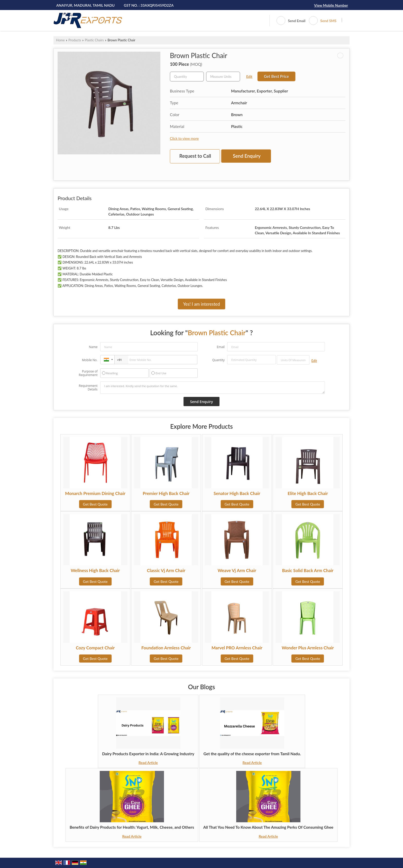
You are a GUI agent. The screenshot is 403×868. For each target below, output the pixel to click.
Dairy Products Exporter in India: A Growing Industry (148, 754)
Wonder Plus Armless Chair (308, 648)
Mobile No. (90, 360)
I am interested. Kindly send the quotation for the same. (213, 388)
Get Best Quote (95, 504)
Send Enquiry (247, 156)
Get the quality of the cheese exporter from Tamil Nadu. (252, 754)
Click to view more (184, 138)
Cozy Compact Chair (95, 648)
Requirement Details (88, 388)
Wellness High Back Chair (95, 570)
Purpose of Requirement (88, 373)
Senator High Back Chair (237, 493)
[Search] (342, 20)
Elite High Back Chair (308, 493)
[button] (331, 5)
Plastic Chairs (94, 40)
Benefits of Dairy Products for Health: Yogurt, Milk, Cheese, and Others (132, 827)
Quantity (218, 360)
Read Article (148, 763)
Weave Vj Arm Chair (237, 570)
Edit (249, 76)
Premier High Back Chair (166, 493)
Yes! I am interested (201, 304)
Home (60, 40)
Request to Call (195, 156)
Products (75, 40)
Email (221, 347)
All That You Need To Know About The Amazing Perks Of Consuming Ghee (268, 827)
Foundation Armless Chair (166, 648)
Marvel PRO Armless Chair (237, 648)
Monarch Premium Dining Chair (95, 493)
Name (93, 347)
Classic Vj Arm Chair (166, 570)
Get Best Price (276, 76)
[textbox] (223, 77)
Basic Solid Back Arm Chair (308, 570)
